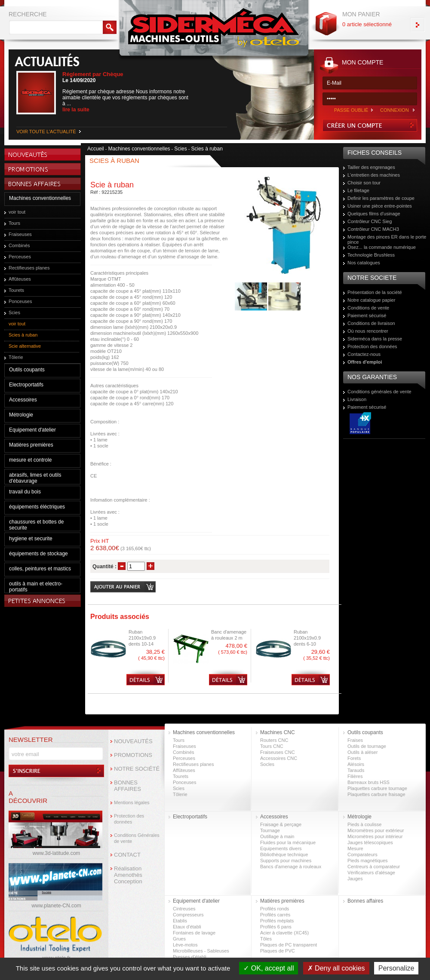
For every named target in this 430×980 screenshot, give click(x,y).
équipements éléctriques (37, 507)
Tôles (266, 939)
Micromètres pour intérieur (375, 836)
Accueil (96, 149)
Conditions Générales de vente (137, 838)
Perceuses (20, 257)
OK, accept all (269, 968)
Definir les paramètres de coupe (381, 198)
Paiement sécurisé (367, 315)
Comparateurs (362, 854)
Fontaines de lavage (194, 933)
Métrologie (21, 415)
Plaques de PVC (278, 951)
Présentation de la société (375, 292)
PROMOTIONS (133, 755)
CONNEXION (395, 110)
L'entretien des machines (374, 175)
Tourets (16, 290)
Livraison (357, 399)
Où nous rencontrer (368, 331)
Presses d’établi (190, 957)
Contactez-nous (364, 354)
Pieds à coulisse (365, 824)
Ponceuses (20, 301)
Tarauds (356, 770)
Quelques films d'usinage (374, 214)
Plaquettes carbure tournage (377, 788)
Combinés (19, 245)
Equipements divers (281, 848)
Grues (179, 939)
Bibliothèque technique (284, 854)
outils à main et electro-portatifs (36, 587)
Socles (267, 764)
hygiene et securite (31, 539)
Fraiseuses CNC (278, 752)
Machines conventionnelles (40, 198)
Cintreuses (184, 909)
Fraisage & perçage (281, 824)
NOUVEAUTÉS (133, 741)
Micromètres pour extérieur (376, 830)
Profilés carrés (275, 915)
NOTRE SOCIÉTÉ (137, 769)
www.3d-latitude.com (57, 853)
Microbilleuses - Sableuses (201, 951)
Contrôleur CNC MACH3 (373, 229)
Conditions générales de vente (379, 392)
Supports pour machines (286, 861)
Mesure (355, 848)
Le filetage (358, 190)
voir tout (17, 212)
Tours (14, 223)
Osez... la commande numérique (382, 247)
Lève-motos (185, 945)
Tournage (270, 830)
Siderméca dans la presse (375, 339)
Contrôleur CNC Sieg (370, 221)
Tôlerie (16, 357)
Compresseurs (188, 915)
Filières (355, 776)
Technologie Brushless (371, 255)
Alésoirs (356, 764)
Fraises (355, 740)
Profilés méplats (277, 921)
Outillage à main (277, 836)
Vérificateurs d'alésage (371, 873)
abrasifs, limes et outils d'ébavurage (35, 478)
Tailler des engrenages (371, 167)
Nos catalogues (364, 263)
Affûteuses (20, 279)
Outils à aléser (362, 752)
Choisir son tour (364, 183)
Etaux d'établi (187, 927)
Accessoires (23, 400)
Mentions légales (132, 802)
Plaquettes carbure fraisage (376, 794)
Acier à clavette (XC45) (284, 933)
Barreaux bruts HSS (369, 782)
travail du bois (25, 492)
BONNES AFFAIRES (127, 786)
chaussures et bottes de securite (36, 525)
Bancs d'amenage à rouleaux (291, 867)
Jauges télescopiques (370, 842)
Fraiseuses (20, 234)
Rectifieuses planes (29, 268)
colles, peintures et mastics (40, 569)
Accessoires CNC (279, 758)
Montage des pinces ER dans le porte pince (387, 239)
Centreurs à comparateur (374, 867)
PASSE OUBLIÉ (351, 110)
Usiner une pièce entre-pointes (380, 206)
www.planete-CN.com (56, 906)
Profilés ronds (275, 909)
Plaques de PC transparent (289, 945)
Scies (14, 312)
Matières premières (31, 445)
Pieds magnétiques (368, 861)
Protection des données (372, 346)
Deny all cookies (336, 968)
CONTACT (127, 855)
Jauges (355, 879)
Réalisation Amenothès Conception (128, 875)
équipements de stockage (38, 554)
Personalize (396, 968)
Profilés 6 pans (276, 927)
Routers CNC (274, 740)
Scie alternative (25, 346)
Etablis (180, 921)
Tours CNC (272, 746)
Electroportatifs (26, 385)
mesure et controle (30, 460)
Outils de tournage (367, 746)
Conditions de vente (368, 308)
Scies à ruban (23, 335)
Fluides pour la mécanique (288, 842)
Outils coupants (27, 370)
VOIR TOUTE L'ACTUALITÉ (46, 132)
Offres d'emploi (365, 362)
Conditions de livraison (371, 323)
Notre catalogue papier (371, 300)
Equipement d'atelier (32, 430)
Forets (354, 758)
